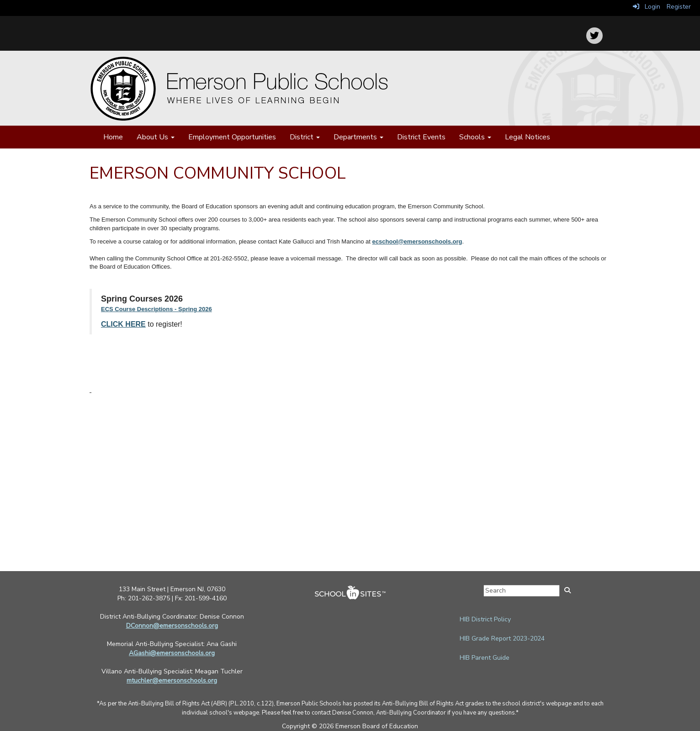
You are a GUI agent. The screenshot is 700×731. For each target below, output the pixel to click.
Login (647, 7)
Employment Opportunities (232, 137)
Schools (475, 137)
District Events (421, 137)
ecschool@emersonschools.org (417, 241)
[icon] (594, 36)
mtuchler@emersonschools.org (172, 681)
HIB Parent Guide (485, 658)
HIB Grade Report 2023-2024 (502, 638)
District (305, 137)
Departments (358, 137)
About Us (156, 137)
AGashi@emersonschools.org (172, 653)
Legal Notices (528, 137)
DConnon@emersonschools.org (172, 626)
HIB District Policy (485, 619)
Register (679, 7)
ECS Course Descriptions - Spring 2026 (156, 309)
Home (113, 137)
